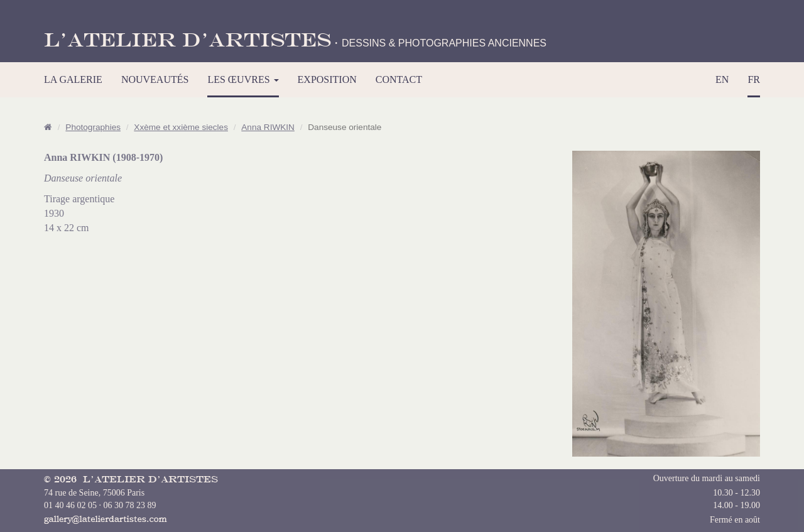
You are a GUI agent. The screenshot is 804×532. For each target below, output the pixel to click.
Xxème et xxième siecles (181, 127)
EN (722, 79)
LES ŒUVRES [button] (243, 79)
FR (754, 79)
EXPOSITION (327, 79)
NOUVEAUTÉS (155, 79)
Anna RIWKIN (268, 127)
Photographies (93, 127)
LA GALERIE (73, 79)
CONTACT (399, 79)
